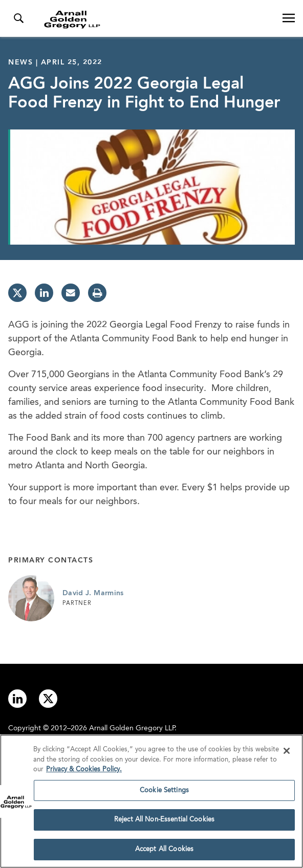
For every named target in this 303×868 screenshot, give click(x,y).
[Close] (287, 755)
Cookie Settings (164, 794)
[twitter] (17, 293)
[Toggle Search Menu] (18, 18)
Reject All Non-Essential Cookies (164, 824)
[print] (97, 293)
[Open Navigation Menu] (289, 18)
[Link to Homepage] (156, 19)
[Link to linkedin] (17, 699)
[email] (71, 293)
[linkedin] (44, 293)
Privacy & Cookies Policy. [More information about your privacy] (84, 774)
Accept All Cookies (164, 853)
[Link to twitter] (48, 699)
